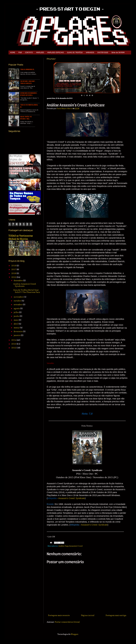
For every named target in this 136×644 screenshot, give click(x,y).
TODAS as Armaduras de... (28, 69)
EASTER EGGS (103, 52)
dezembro (18, 280)
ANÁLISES (40, 52)
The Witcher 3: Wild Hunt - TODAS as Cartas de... (28, 82)
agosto (17, 308)
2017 (14, 269)
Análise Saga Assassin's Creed (70, 546)
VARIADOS (90, 52)
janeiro (17, 335)
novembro (19, 297)
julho (16, 312)
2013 (14, 344)
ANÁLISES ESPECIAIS (56, 52)
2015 (14, 277)
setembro (18, 305)
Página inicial (88, 615)
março (17, 328)
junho (17, 316)
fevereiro (18, 331)
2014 (14, 340)
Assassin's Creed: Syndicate (72, 498)
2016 (14, 273)
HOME (13, 52)
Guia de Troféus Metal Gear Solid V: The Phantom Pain (27, 291)
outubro (18, 301)
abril (16, 324)
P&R (20, 52)
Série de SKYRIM (118, 52)
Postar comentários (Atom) (67, 622)
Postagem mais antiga (116, 615)
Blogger (75, 634)
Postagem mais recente (59, 615)
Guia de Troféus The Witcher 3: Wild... (26, 118)
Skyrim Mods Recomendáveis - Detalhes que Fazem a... (29, 94)
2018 (14, 266)
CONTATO (29, 52)
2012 (14, 348)
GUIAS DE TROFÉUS (75, 52)
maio (16, 320)
